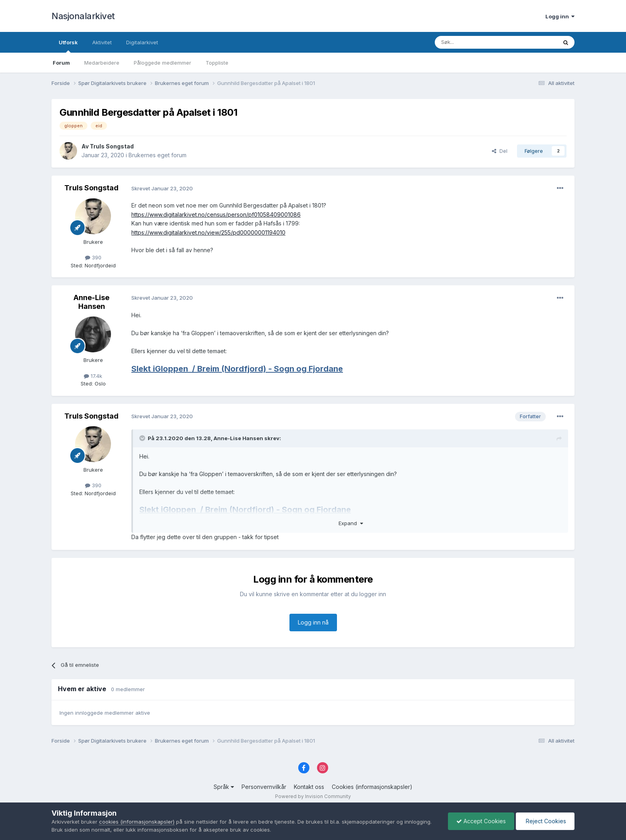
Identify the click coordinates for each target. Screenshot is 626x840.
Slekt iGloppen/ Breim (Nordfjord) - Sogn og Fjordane (237, 369)
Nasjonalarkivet (83, 16)
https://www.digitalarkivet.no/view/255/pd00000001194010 (208, 232)
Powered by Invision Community (313, 796)
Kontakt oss (309, 787)
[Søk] (474, 42)
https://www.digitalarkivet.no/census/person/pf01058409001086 (216, 214)
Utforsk (68, 46)
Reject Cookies (545, 821)
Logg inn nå (313, 622)
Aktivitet (102, 42)
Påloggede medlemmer (162, 63)
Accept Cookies (481, 821)
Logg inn (560, 16)
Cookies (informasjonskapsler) (372, 787)
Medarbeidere (102, 63)
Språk (224, 787)
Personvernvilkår (264, 787)
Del (500, 151)
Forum (61, 63)
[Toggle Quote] (143, 438)
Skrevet (162, 188)
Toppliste (217, 63)
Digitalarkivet (142, 42)
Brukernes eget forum (157, 155)
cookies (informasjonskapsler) (137, 822)
